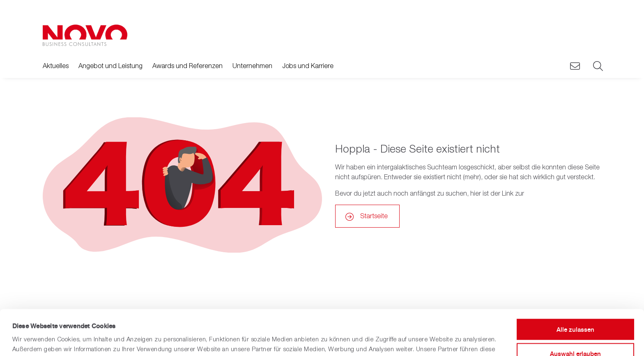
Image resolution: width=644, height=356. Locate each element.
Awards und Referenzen (187, 66)
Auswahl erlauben (575, 308)
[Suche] (597, 66)
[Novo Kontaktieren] (575, 66)
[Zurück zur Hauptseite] (85, 35)
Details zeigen (338, 340)
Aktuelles (56, 66)
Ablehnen (575, 332)
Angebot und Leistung (110, 66)
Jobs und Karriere (308, 66)
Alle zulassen (575, 284)
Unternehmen (252, 66)
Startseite (374, 216)
